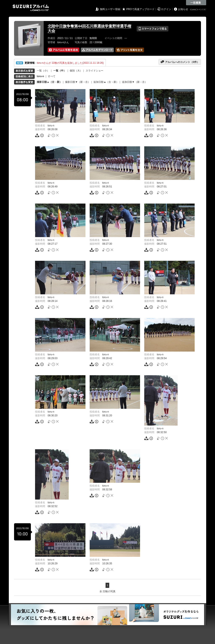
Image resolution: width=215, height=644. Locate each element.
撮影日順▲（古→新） (49, 82)
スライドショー (94, 71)
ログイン (166, 9)
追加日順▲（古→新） (106, 82)
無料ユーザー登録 (110, 9)
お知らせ (183, 9)
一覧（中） (60, 71)
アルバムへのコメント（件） (180, 62)
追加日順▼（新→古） (135, 82)
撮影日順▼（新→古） (78, 82)
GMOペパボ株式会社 (198, 10)
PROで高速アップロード (140, 9)
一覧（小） (43, 71)
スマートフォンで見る (153, 29)
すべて (52, 76)
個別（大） (76, 71)
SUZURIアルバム (31, 8)
